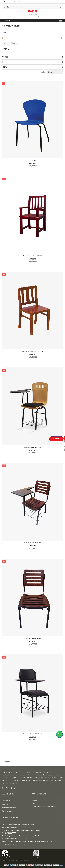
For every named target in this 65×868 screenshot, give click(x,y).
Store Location (19, 2)
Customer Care (7, 811)
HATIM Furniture (23, 860)
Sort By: (42, 72)
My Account (6, 2)
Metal (32, 67)
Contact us (6, 801)
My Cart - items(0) (33, 17)
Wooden (32, 57)
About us (5, 804)
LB (32, 62)
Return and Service (9, 808)
